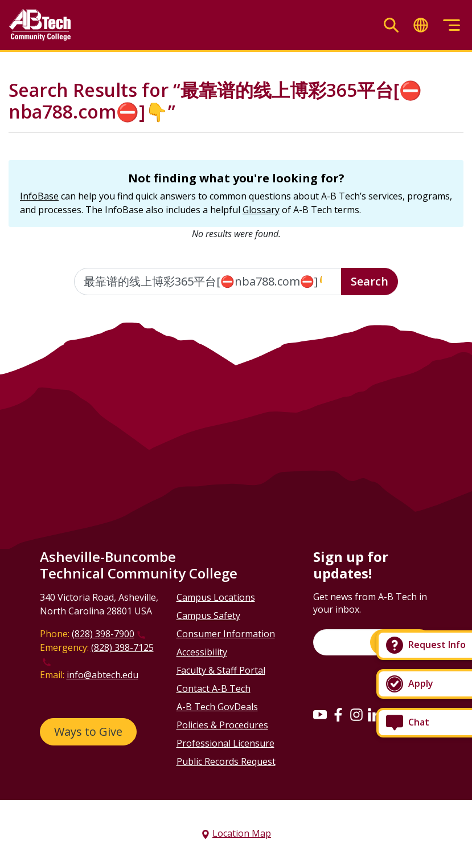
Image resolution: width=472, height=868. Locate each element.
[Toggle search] (391, 25)
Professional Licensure (225, 743)
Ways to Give (88, 732)
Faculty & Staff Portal (221, 670)
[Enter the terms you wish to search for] (208, 282)
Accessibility (202, 652)
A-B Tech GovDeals (217, 707)
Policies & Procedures (222, 725)
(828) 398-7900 (103, 634)
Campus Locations (216, 597)
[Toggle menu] (452, 25)
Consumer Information (226, 634)
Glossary (261, 210)
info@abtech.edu (102, 675)
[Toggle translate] (421, 25)
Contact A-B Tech (214, 688)
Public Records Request (226, 761)
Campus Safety (208, 616)
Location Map (242, 833)
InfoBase (39, 196)
